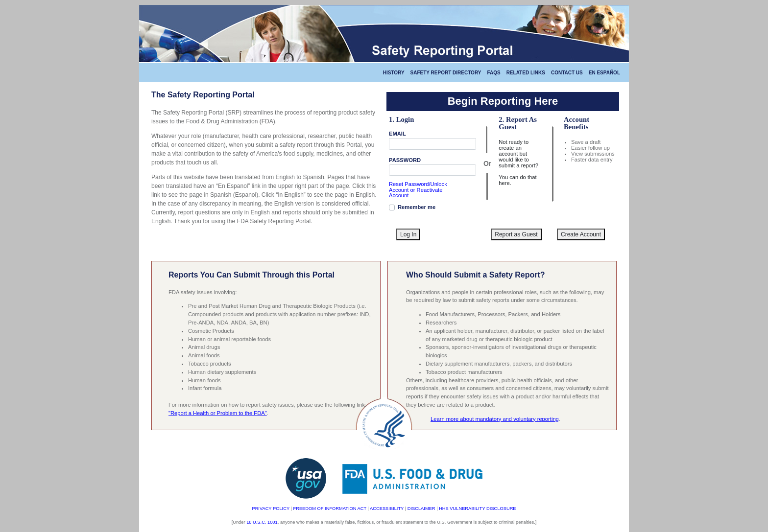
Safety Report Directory (446, 73)
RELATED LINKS (526, 73)
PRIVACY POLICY (270, 509)
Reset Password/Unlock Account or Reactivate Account (418, 190)
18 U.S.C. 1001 (262, 522)
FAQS (493, 73)
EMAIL (397, 134)
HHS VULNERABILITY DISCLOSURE (477, 509)
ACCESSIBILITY (387, 509)
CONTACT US (567, 73)
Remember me (417, 207)
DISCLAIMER (421, 509)
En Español (604, 73)
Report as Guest (516, 234)
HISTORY (394, 73)
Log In (408, 234)
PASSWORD (405, 160)
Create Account (581, 234)
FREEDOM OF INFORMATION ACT (330, 509)
